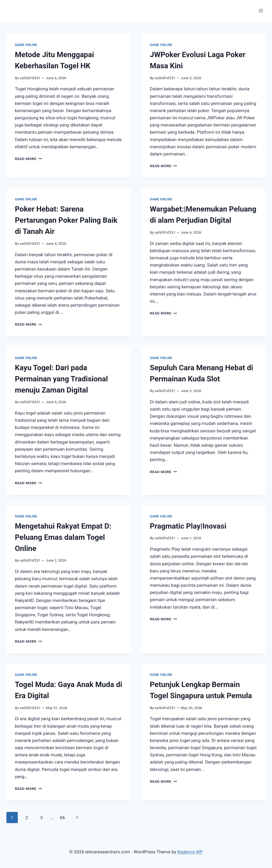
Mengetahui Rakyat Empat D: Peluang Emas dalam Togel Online (63, 537)
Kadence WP (190, 852)
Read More (28, 159)
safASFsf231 (30, 78)
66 (62, 818)
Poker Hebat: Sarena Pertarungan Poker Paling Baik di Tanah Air (66, 220)
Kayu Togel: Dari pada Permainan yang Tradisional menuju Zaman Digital (61, 379)
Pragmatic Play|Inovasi (188, 526)
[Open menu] (261, 10)
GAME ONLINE (26, 45)
